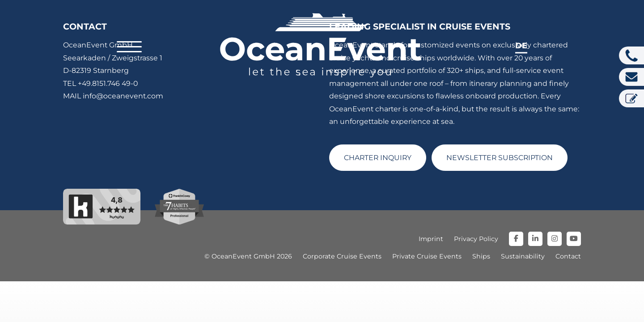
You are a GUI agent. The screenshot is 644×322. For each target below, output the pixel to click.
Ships (481, 256)
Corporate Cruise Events (342, 256)
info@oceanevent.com (123, 96)
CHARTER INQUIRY (378, 158)
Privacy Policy (476, 239)
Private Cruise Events (427, 256)
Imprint (431, 239)
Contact (568, 256)
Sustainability (523, 256)
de (521, 45)
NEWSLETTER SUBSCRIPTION (500, 158)
